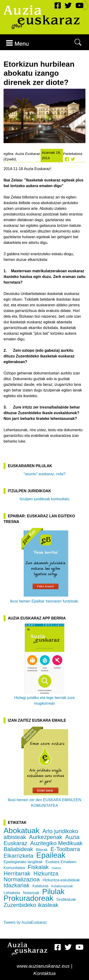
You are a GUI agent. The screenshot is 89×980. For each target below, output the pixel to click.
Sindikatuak (66, 899)
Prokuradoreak (28, 898)
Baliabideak (18, 849)
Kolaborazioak (62, 886)
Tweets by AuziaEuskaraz (25, 922)
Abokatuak (21, 831)
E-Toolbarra (65, 849)
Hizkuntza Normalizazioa (31, 876)
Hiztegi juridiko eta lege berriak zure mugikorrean (44, 664)
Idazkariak (16, 885)
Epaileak (51, 855)
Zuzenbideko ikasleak (31, 905)
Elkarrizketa (18, 856)
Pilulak (53, 892)
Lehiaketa (12, 893)
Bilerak (42, 850)
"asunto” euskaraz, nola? (44, 474)
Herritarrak (17, 873)
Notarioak (31, 893)
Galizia (56, 868)
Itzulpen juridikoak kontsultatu (45, 499)
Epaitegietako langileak (23, 862)
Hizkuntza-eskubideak (61, 880)
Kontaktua (45, 973)
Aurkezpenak (46, 837)
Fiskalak (38, 867)
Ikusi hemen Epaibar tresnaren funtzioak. (44, 565)
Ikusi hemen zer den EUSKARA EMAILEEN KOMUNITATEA (44, 767)
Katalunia (40, 886)
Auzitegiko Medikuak (56, 843)
